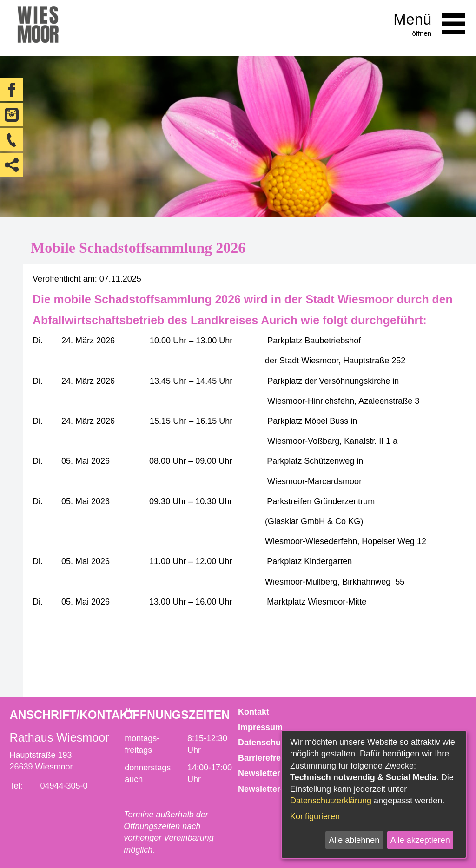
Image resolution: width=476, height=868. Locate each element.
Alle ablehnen (354, 840)
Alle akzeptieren (420, 840)
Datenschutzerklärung (331, 801)
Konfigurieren (315, 816)
